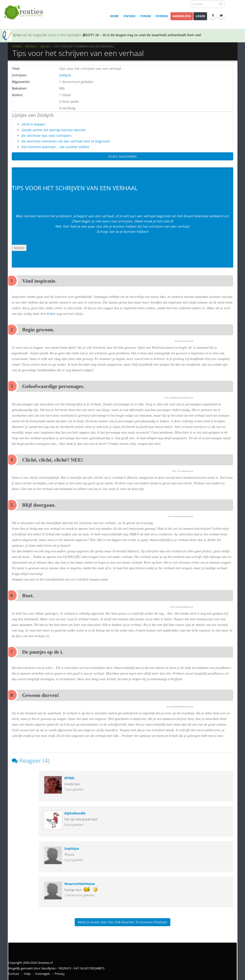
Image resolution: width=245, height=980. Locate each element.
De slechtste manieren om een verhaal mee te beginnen (66, 141)
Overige (162, 16)
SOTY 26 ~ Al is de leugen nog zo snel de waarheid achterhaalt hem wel (142, 35)
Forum (145, 16)
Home (114, 16)
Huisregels (43, 974)
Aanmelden (182, 16)
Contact (14, 974)
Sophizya (72, 848)
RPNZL (70, 778)
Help (27, 974)
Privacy (60, 974)
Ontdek (129, 16)
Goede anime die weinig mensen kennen (54, 130)
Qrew (17, 35)
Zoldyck (65, 75)
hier (53, 314)
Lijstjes (45, 46)
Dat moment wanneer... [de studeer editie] (55, 147)
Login (200, 16)
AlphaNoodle (75, 813)
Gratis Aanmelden (123, 156)
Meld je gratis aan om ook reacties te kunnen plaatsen (122, 922)
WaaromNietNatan (80, 884)
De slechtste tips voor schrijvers (47, 136)
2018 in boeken (33, 124)
